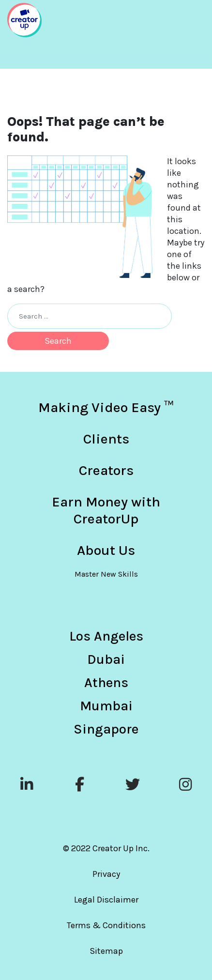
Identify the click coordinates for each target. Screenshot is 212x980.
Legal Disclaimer (106, 900)
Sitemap (106, 951)
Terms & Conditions (106, 925)
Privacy (106, 874)
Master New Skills (106, 574)
